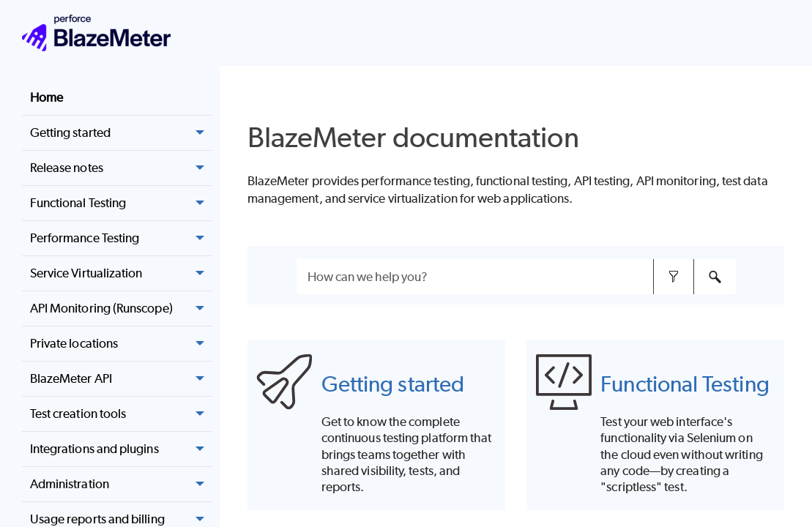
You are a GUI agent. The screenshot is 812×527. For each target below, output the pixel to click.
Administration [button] (121, 485)
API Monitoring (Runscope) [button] (121, 309)
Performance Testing (121, 239)
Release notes (121, 168)
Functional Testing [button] (121, 203)
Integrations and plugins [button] (121, 449)
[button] (201, 168)
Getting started (393, 384)
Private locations (121, 344)
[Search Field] (516, 277)
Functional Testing (685, 384)
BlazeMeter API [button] (121, 379)
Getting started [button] (121, 133)
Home (46, 97)
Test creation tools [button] (121, 414)
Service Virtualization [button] (121, 274)
